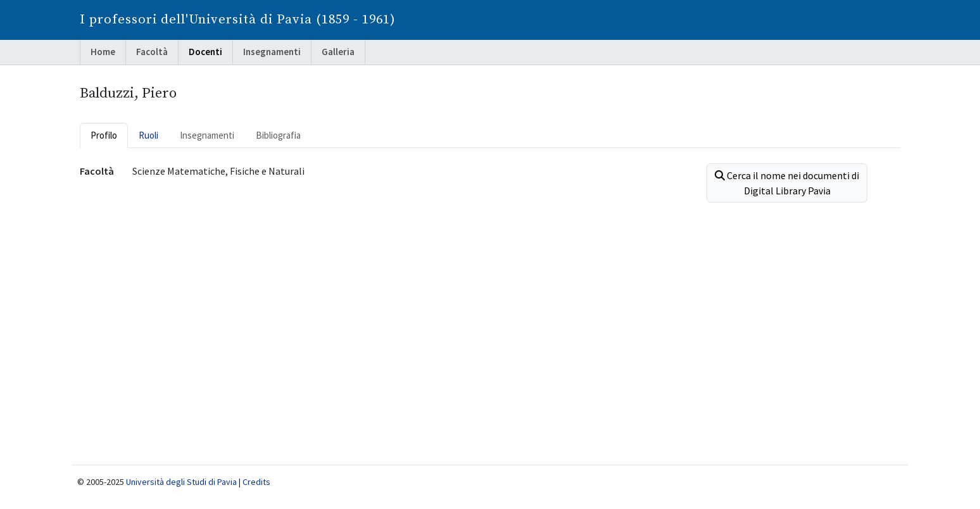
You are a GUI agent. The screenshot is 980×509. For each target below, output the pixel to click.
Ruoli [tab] (148, 135)
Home (103, 52)
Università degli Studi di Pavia (181, 482)
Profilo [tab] (104, 135)
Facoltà (152, 52)
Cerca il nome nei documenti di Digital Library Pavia (787, 183)
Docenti (205, 52)
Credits (256, 482)
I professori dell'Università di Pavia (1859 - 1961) (238, 20)
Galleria (338, 52)
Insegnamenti (272, 52)
